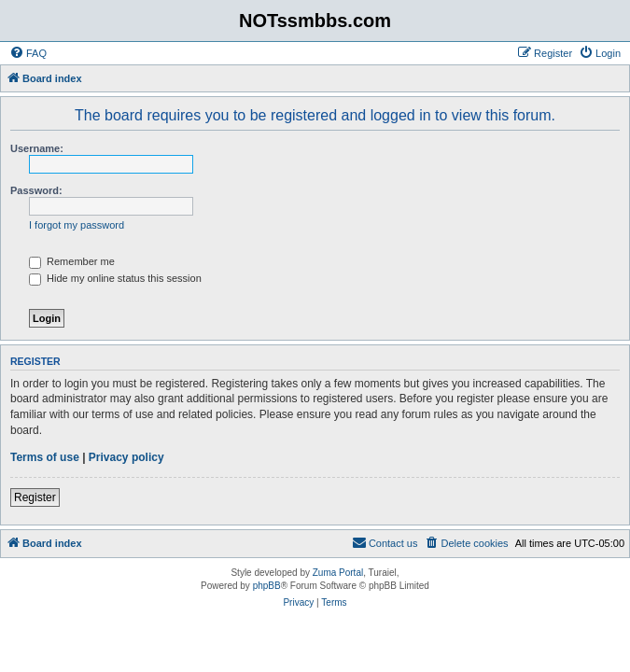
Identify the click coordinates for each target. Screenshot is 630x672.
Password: (36, 190)
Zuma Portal (338, 573)
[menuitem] (28, 53)
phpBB (267, 586)
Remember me (72, 261)
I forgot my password (77, 225)
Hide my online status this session (115, 278)
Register (35, 497)
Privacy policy (126, 457)
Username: (37, 148)
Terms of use (45, 457)
